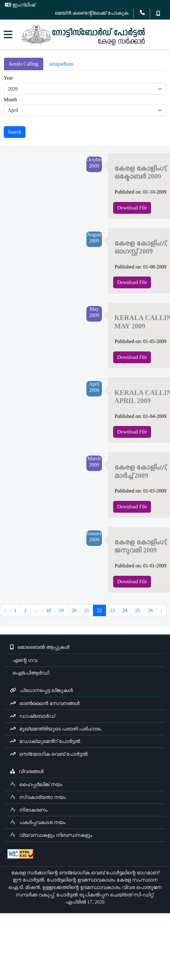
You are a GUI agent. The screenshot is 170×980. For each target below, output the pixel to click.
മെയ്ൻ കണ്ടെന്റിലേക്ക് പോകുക (92, 13)
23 (112, 610)
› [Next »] (161, 610)
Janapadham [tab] (61, 64)
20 (74, 610)
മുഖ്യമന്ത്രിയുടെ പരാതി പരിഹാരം (56, 729)
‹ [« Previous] (5, 610)
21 (87, 610)
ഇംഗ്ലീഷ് (20, 5)
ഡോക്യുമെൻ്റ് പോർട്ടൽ (45, 741)
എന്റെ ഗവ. (24, 660)
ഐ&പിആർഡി (30, 673)
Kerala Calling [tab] (24, 64)
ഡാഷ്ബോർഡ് (32, 716)
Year (8, 78)
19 (61, 610)
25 (138, 610)
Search (15, 132)
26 (150, 610)
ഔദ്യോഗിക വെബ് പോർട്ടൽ (49, 754)
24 (125, 610)
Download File (132, 208)
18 (48, 610)
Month (10, 100)
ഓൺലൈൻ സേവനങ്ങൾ (45, 703)
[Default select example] (85, 89)
